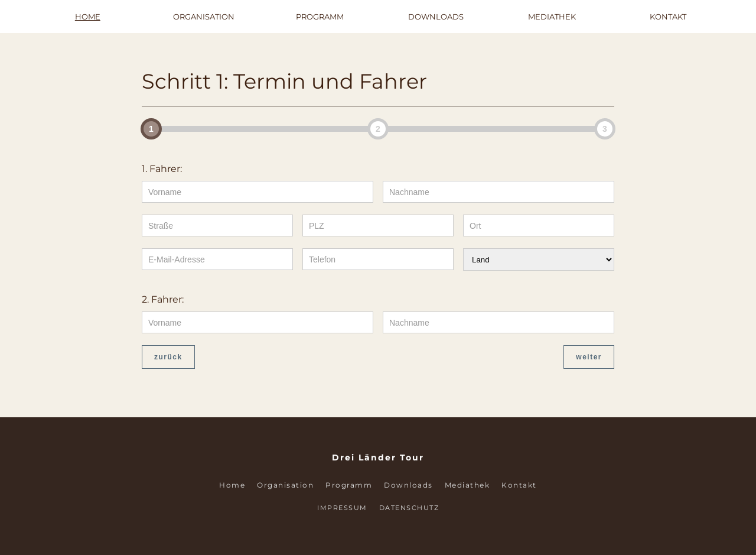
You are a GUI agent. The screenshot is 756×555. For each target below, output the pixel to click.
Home (88, 17)
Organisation (204, 17)
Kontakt (668, 17)
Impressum (342, 508)
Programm (320, 17)
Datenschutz (409, 508)
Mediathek (552, 17)
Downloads (436, 17)
